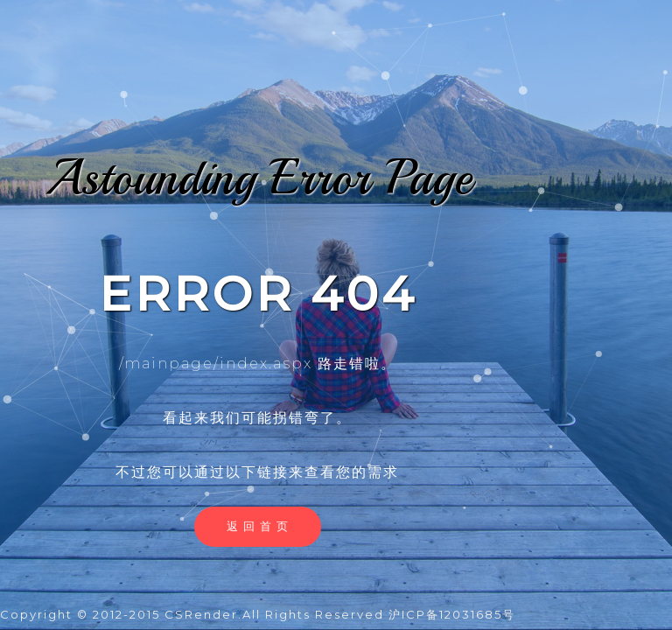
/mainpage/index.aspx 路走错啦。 (258, 364)
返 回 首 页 (258, 526)
